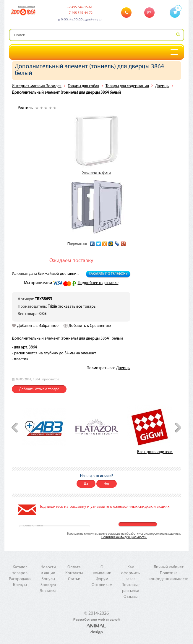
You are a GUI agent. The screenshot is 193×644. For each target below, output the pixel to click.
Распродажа (20, 579)
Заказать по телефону (108, 274)
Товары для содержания (127, 86)
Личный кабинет (169, 567)
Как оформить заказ (130, 573)
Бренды (20, 585)
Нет (107, 484)
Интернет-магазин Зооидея (37, 86)
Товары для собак (83, 86)
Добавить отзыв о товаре (39, 389)
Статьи (74, 579)
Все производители (155, 452)
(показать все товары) (78, 307)
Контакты (74, 573)
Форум (102, 579)
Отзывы (130, 597)
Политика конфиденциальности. (124, 537)
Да (86, 484)
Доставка (48, 591)
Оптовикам (102, 585)
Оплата (74, 567)
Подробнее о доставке (98, 283)
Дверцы (162, 86)
